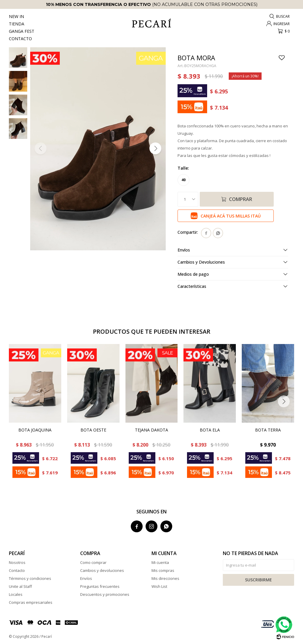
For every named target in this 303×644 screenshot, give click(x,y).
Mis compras (163, 570)
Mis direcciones (165, 578)
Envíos (86, 578)
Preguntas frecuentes (100, 586)
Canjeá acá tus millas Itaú (231, 216)
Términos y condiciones (30, 578)
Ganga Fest (22, 31)
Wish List (159, 586)
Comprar (241, 199)
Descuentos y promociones (105, 594)
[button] (155, 148)
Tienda (17, 24)
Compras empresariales (31, 602)
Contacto (20, 39)
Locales (16, 594)
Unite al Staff (20, 586)
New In (16, 16)
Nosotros (17, 562)
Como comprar (93, 562)
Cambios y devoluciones (102, 570)
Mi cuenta (160, 562)
